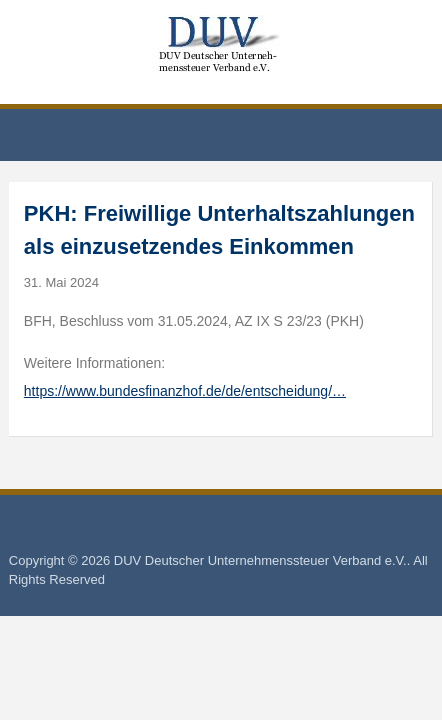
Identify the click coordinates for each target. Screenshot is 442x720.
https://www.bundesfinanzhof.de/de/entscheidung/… (185, 391)
